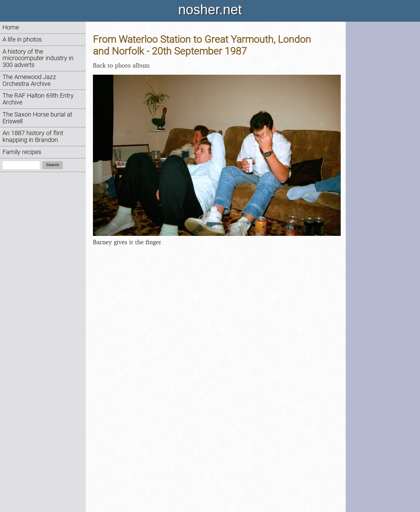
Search (53, 165)
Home (11, 27)
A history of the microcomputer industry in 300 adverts (38, 58)
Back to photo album (121, 65)
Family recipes (22, 152)
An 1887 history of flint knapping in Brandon (33, 137)
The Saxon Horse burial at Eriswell (37, 118)
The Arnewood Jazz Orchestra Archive (29, 80)
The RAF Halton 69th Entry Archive (38, 99)
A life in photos (22, 40)
